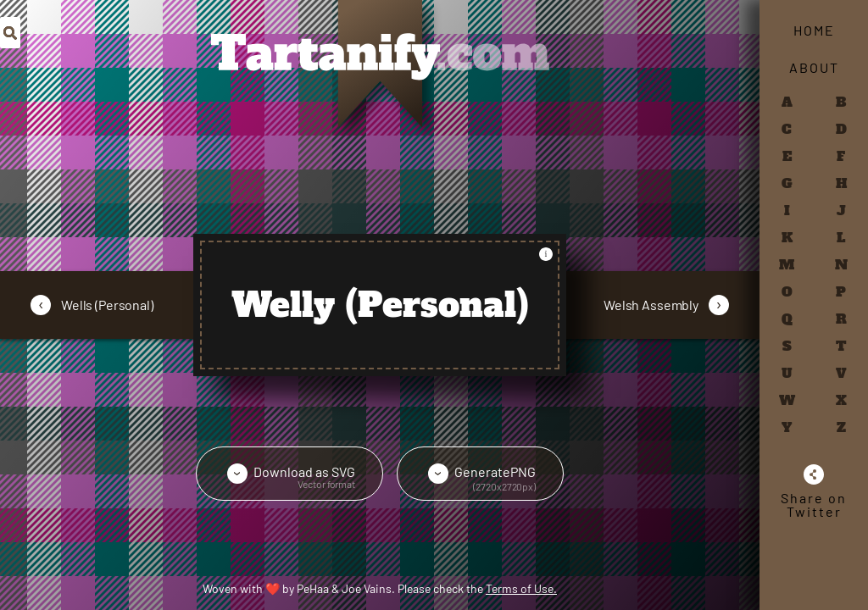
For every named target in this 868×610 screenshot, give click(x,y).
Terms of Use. (521, 588)
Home (814, 30)
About (814, 67)
